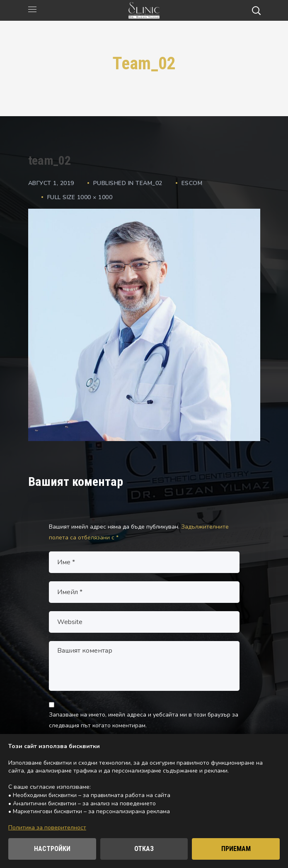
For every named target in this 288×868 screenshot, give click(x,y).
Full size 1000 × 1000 (80, 197)
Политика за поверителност (47, 828)
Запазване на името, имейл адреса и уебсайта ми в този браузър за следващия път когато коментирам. (144, 720)
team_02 (149, 183)
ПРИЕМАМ (236, 849)
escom (192, 183)
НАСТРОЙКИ (52, 849)
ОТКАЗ (144, 849)
